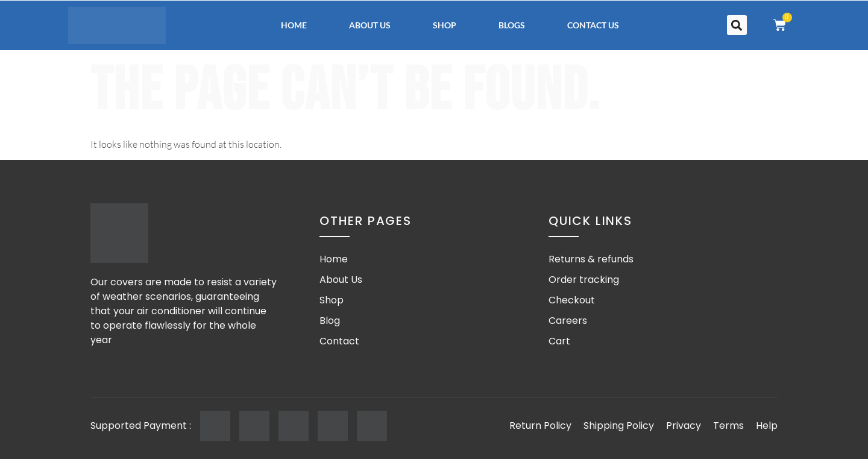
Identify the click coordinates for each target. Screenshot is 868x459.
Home (294, 25)
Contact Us (593, 25)
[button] (737, 25)
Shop (445, 25)
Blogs (512, 25)
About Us (370, 25)
